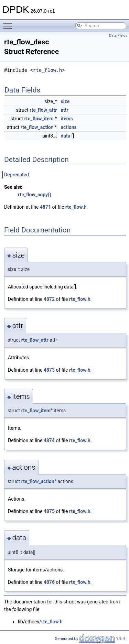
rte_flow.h (47, 70)
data (66, 136)
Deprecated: (17, 175)
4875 (49, 511)
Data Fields (118, 36)
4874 (49, 440)
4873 (49, 370)
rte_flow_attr (43, 110)
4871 (45, 207)
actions (69, 127)
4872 (49, 299)
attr (65, 110)
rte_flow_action (37, 127)
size (65, 101)
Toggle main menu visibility (9, 23)
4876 (49, 582)
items (67, 119)
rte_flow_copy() (35, 195)
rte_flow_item (39, 119)
